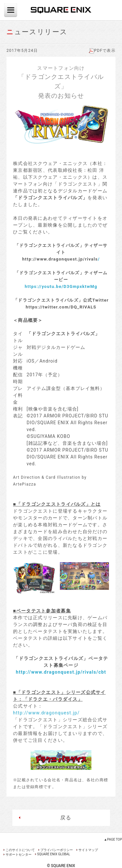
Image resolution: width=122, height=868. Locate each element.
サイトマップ (88, 850)
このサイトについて (20, 850)
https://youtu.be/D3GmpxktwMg (61, 286)
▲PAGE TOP (113, 839)
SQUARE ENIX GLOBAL (54, 854)
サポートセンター (19, 854)
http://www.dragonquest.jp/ (46, 713)
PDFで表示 (102, 51)
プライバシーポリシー (57, 850)
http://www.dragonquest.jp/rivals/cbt (61, 672)
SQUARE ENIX (61, 10)
